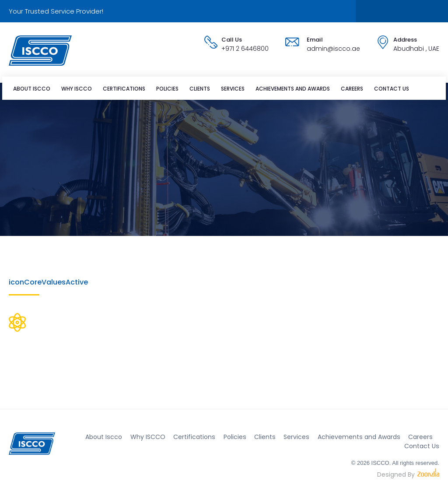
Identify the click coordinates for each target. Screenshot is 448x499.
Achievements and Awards (293, 89)
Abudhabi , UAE (416, 49)
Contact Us (392, 89)
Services (233, 89)
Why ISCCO (77, 89)
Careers (352, 89)
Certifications (124, 89)
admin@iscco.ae (333, 49)
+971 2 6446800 (245, 49)
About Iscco (32, 89)
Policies (167, 89)
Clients (200, 89)
